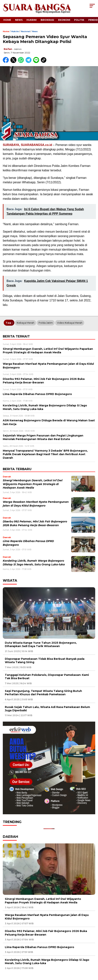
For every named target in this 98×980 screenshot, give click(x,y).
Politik (79, 20)
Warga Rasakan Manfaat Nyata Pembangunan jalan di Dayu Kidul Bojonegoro (47, 917)
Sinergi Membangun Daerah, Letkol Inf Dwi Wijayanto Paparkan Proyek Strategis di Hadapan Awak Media (33, 484)
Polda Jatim (46, 323)
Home (7, 20)
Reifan (8, 49)
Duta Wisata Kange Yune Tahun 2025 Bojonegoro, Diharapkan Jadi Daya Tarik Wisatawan (41, 644)
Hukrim (31, 20)
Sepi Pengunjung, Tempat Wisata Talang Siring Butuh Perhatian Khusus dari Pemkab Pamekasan (43, 693)
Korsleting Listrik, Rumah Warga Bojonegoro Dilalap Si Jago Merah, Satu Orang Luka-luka (47, 962)
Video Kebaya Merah (70, 323)
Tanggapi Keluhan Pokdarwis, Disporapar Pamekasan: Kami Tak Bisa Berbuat (47, 677)
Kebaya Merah (26, 323)
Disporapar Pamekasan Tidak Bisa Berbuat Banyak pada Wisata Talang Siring (45, 660)
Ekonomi (64, 20)
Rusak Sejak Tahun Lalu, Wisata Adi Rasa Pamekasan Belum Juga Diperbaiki (47, 709)
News (19, 20)
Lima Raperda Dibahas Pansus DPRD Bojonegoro (39, 947)
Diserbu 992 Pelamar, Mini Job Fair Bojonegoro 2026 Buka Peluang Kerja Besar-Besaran (46, 933)
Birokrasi (47, 20)
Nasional (25, 31)
